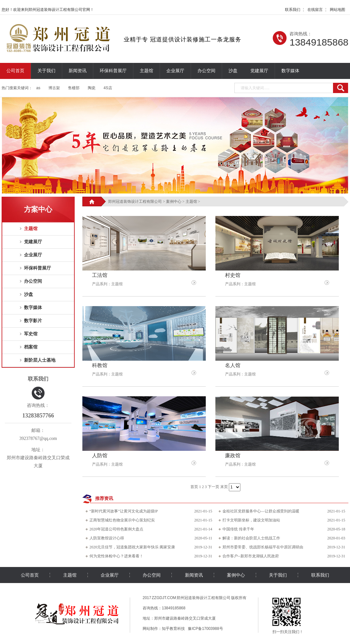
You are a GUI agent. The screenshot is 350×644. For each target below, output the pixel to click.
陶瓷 (92, 88)
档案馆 (31, 347)
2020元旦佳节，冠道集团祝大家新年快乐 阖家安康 (132, 547)
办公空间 (206, 71)
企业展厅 (175, 71)
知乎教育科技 (173, 629)
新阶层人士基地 (40, 360)
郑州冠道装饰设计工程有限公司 (135, 202)
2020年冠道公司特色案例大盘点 (116, 529)
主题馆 (146, 71)
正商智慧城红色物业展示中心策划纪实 (122, 520)
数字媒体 (290, 71)
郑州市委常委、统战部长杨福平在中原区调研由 (263, 547)
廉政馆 (233, 455)
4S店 (108, 88)
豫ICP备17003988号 (205, 629)
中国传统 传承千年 (238, 529)
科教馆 (100, 365)
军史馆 (31, 334)
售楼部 (74, 88)
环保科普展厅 (113, 71)
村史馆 (233, 275)
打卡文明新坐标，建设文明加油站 (251, 520)
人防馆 (100, 455)
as (38, 88)
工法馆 (100, 275)
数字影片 (33, 321)
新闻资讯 (78, 71)
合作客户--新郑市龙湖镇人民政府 (251, 556)
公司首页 (15, 71)
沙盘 (233, 71)
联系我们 (293, 10)
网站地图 (338, 10)
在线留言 (315, 10)
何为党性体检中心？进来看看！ (116, 556)
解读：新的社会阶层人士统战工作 (251, 538)
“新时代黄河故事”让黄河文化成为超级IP (124, 511)
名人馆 (233, 365)
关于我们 (46, 71)
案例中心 (174, 202)
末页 (224, 487)
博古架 (54, 88)
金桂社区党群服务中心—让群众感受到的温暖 (261, 511)
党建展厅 (259, 71)
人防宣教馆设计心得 (107, 538)
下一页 (213, 487)
